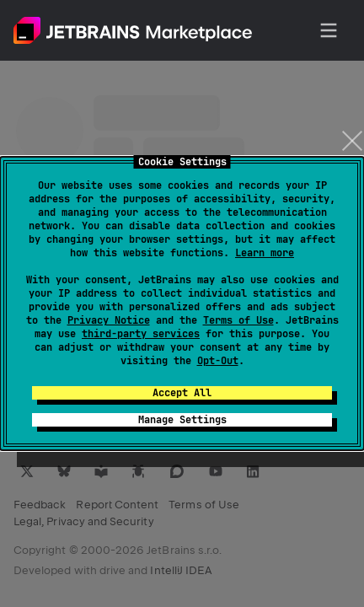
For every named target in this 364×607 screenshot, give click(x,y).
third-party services (141, 334)
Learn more (265, 253)
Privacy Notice (109, 320)
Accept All (182, 393)
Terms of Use (238, 320)
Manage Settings (182, 420)
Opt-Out (218, 361)
